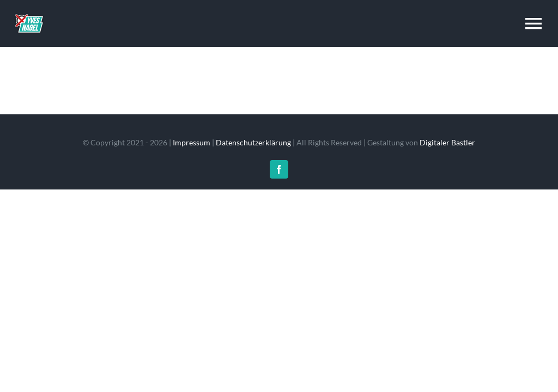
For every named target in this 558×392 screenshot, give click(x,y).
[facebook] (279, 169)
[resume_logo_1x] (29, 12)
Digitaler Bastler (447, 142)
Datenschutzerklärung (253, 142)
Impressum (192, 142)
